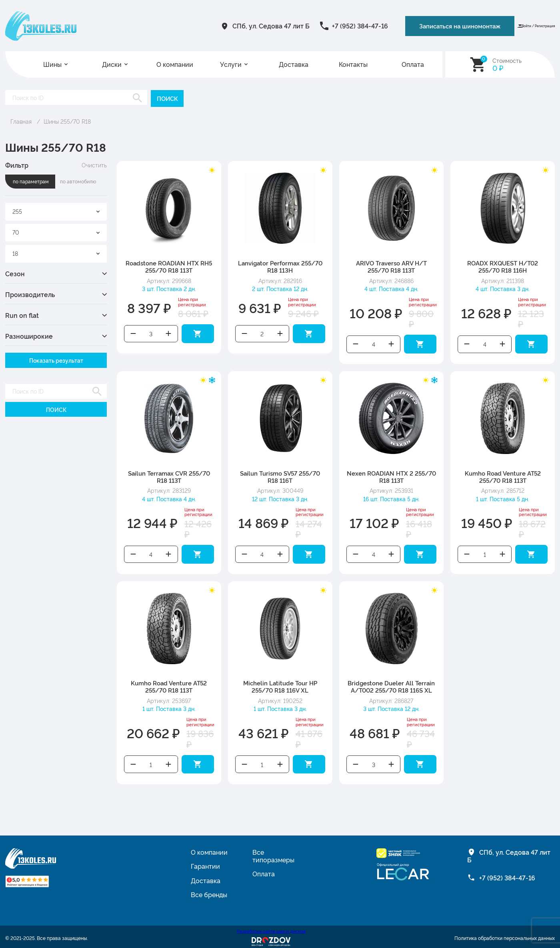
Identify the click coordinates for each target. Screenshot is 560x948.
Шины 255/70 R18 (67, 121)
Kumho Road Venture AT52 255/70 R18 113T (503, 475)
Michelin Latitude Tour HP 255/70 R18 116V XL (280, 684)
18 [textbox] (15, 253)
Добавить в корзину (198, 333)
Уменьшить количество (133, 333)
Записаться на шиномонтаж (405, 25)
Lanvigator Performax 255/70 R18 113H (280, 266)
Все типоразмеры (273, 852)
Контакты (353, 64)
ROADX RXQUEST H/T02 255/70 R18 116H (503, 266)
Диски (112, 64)
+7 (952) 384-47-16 (298, 26)
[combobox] (56, 211)
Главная (21, 121)
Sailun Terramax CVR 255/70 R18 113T (169, 475)
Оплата (413, 64)
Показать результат (56, 360)
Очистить (94, 165)
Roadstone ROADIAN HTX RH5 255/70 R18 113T (169, 266)
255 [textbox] (17, 211)
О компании (175, 64)
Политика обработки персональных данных (505, 934)
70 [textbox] (16, 232)
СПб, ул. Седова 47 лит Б (209, 26)
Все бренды (209, 890)
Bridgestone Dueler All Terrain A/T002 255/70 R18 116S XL (391, 684)
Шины (52, 64)
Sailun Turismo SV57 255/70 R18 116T (280, 475)
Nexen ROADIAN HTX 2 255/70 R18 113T (391, 475)
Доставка (294, 64)
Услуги (231, 64)
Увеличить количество (169, 333)
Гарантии (205, 862)
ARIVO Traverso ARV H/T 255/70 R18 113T (391, 266)
